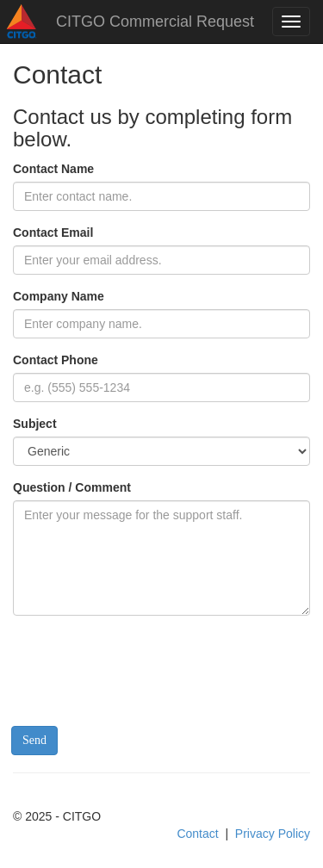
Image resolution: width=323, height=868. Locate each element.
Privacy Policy (273, 834)
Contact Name (53, 169)
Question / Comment (72, 487)
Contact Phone (56, 360)
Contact (197, 834)
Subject (35, 424)
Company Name (59, 296)
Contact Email (53, 232)
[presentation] (144, 662)
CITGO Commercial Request (155, 22)
